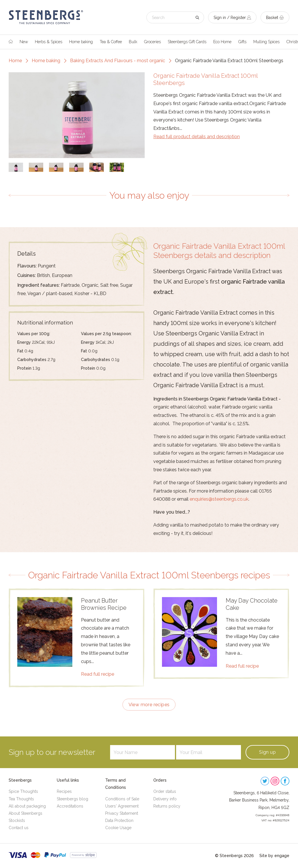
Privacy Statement (122, 813)
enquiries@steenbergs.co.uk (219, 499)
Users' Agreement (122, 806)
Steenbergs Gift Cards (187, 42)
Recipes (64, 791)
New (24, 42)
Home (15, 61)
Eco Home (222, 42)
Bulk (133, 42)
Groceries (152, 42)
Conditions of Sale (122, 799)
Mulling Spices (266, 42)
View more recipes (149, 705)
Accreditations (70, 806)
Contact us (19, 828)
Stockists (17, 820)
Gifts (242, 42)
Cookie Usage (118, 828)
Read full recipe (98, 674)
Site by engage (274, 856)
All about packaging (27, 806)
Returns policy (167, 806)
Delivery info (165, 799)
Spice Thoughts (23, 791)
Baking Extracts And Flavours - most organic (118, 61)
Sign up (267, 752)
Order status (165, 791)
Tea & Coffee (111, 42)
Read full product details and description (197, 137)
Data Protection (119, 820)
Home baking (81, 42)
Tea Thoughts (21, 799)
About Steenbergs (26, 813)
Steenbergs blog (72, 799)
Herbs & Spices (49, 42)
